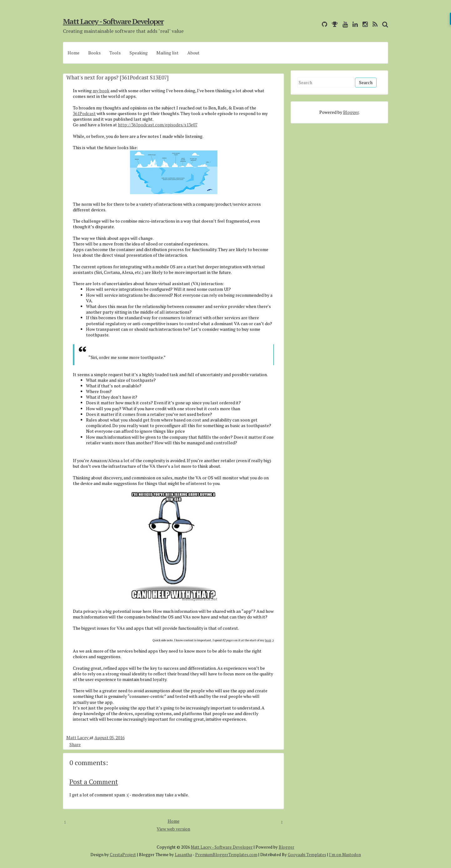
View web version (173, 829)
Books (94, 53)
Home (73, 53)
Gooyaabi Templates (307, 855)
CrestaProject (123, 855)
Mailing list (167, 53)
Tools (115, 53)
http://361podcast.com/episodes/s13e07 (158, 125)
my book (101, 91)
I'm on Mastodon (345, 855)
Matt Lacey (78, 737)
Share (75, 744)
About (193, 53)
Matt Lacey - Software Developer (113, 21)
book (268, 640)
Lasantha (183, 855)
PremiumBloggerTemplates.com (226, 855)
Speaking (139, 53)
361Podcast (84, 113)
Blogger (351, 112)
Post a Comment (94, 782)
